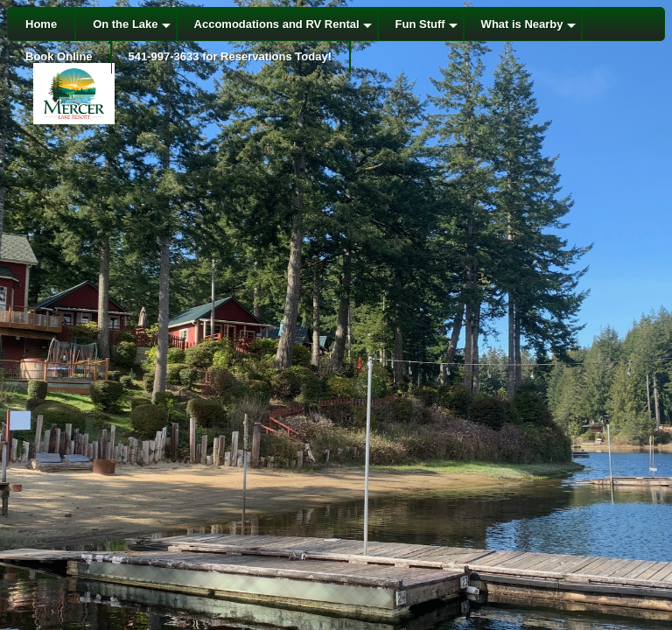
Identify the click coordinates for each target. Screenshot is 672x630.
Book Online (59, 56)
